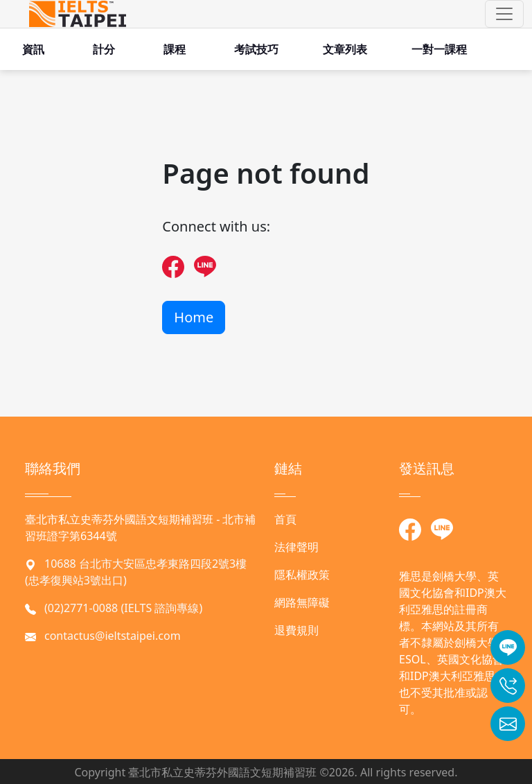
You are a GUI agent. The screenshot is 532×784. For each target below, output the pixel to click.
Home (194, 317)
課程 (175, 49)
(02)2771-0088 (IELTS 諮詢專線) (123, 608)
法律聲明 (296, 547)
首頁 (285, 519)
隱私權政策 (302, 575)
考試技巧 (256, 49)
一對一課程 (439, 49)
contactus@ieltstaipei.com (113, 636)
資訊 (33, 49)
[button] (504, 14)
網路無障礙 (302, 602)
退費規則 (296, 630)
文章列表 (345, 49)
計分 (104, 49)
